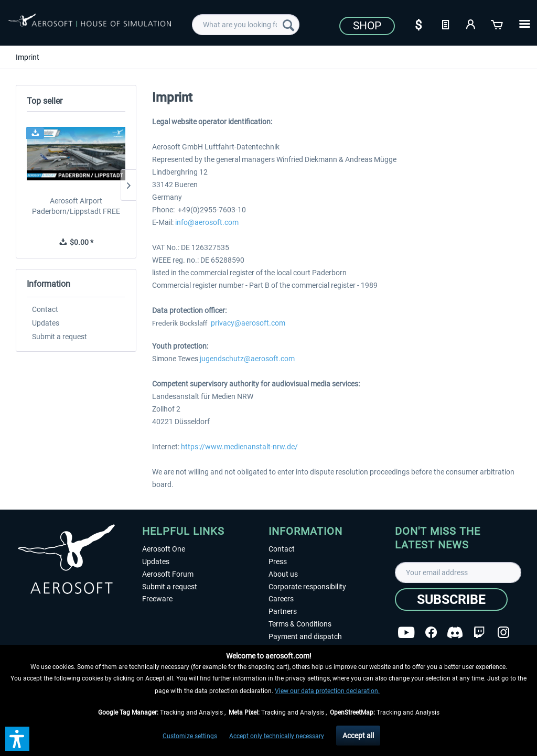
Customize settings (190, 736)
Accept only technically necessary (277, 736)
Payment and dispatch (305, 636)
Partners (283, 611)
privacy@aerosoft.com (248, 323)
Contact (45, 309)
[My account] (471, 24)
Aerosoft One (164, 549)
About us (283, 574)
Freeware (157, 599)
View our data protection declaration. (327, 691)
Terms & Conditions (300, 624)
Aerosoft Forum (168, 574)
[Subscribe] (451, 600)
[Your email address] (458, 573)
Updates (46, 323)
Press (278, 561)
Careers (281, 599)
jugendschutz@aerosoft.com (247, 359)
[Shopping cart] (498, 24)
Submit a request (60, 337)
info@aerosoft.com (207, 222)
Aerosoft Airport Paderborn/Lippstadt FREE (76, 206)
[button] (17, 739)
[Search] (288, 25)
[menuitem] (246, 25)
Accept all (358, 736)
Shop (367, 26)
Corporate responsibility (307, 587)
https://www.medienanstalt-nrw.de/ (239, 447)
